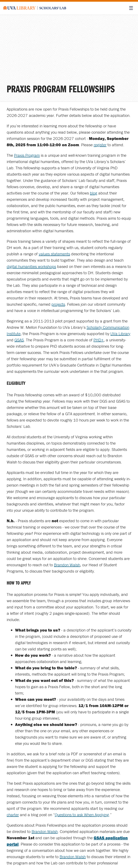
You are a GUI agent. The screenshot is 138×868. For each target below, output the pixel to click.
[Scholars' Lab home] (35, 8)
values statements (54, 254)
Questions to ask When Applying (82, 815)
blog (94, 193)
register (100, 145)
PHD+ (99, 340)
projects (58, 304)
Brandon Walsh (67, 565)
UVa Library (120, 333)
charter (13, 815)
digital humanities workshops (31, 266)
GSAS (19, 340)
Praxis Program (27, 155)
